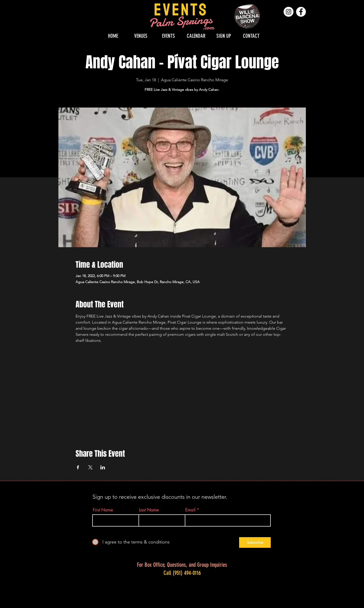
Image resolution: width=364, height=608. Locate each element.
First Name (103, 510)
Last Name (149, 510)
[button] (141, 36)
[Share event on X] (90, 467)
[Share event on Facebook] (78, 467)
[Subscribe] (255, 542)
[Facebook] (301, 12)
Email (190, 510)
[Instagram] (289, 12)
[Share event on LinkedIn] (103, 467)
